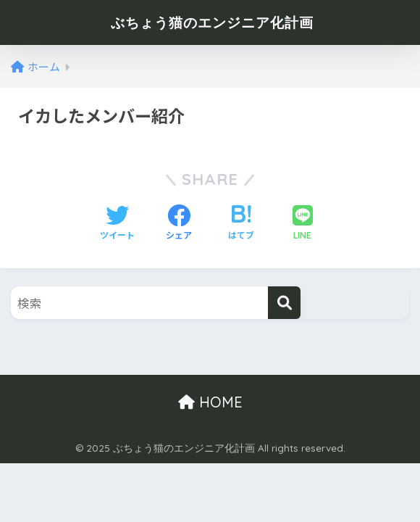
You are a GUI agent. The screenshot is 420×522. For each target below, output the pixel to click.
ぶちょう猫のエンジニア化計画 (212, 22)
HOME (210, 402)
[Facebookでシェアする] (179, 223)
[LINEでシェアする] (303, 224)
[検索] (284, 303)
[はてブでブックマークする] (241, 223)
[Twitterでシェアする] (117, 223)
